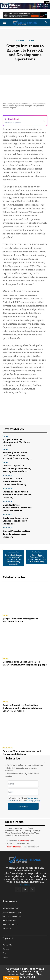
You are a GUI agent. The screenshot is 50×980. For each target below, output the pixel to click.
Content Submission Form (12, 916)
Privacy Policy (8, 945)
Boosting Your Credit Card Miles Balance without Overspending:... (17, 455)
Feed (4, 953)
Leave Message (14, 847)
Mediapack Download (11, 908)
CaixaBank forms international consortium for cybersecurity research (13, 559)
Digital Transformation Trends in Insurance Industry (16, 534)
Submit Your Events (10, 924)
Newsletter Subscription (12, 912)
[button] (5, 23)
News (32, 40)
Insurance (20, 40)
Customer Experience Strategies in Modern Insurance (15, 521)
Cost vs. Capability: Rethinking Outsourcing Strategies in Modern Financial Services (23, 708)
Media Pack (23, 841)
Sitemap (6, 949)
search (5, 957)
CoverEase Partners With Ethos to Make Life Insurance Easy (37, 558)
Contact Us (7, 928)
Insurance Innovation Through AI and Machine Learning (17, 495)
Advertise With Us (9, 920)
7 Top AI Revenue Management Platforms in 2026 (17, 442)
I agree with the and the (24, 799)
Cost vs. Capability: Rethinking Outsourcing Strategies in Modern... (17, 468)
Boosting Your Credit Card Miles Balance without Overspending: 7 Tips (25, 663)
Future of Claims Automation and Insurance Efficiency (14, 481)
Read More (25, 885)
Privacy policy (33, 800)
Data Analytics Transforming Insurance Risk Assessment (17, 508)
